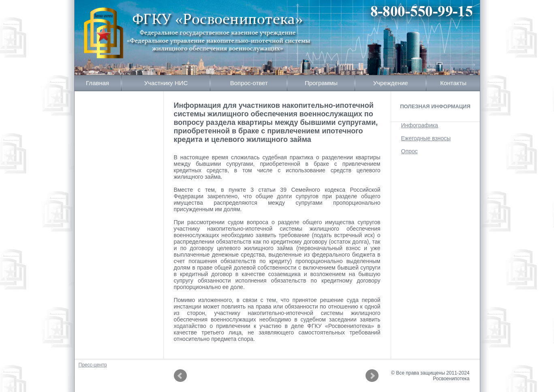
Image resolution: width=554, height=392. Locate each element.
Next (372, 376)
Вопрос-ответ (249, 83)
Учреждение (391, 83)
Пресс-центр (93, 365)
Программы (321, 83)
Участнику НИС (166, 83)
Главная (97, 83)
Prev (180, 376)
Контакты (453, 83)
